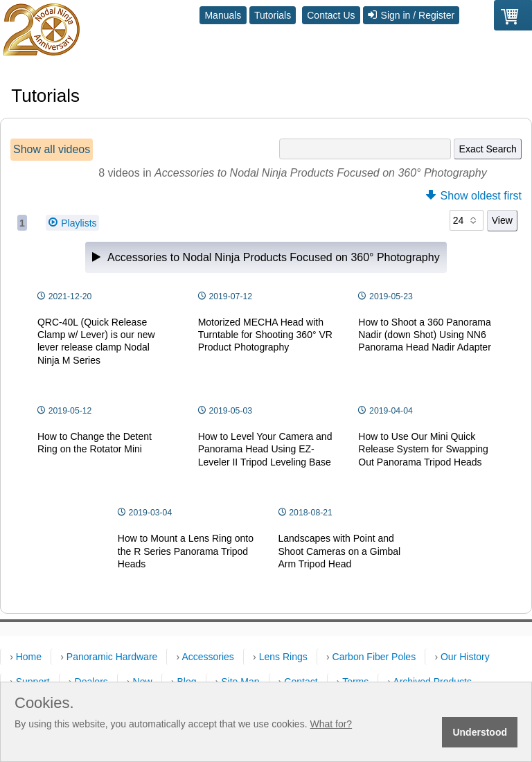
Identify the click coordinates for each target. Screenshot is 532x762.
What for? (331, 724)
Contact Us (331, 15)
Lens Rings (283, 657)
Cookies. (44, 703)
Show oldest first (474, 196)
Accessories (207, 657)
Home (29, 657)
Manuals (223, 15)
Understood (480, 732)
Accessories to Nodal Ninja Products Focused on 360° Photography (266, 257)
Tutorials (273, 15)
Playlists (73, 222)
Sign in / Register (411, 15)
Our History (465, 657)
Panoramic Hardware (112, 657)
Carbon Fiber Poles (374, 657)
